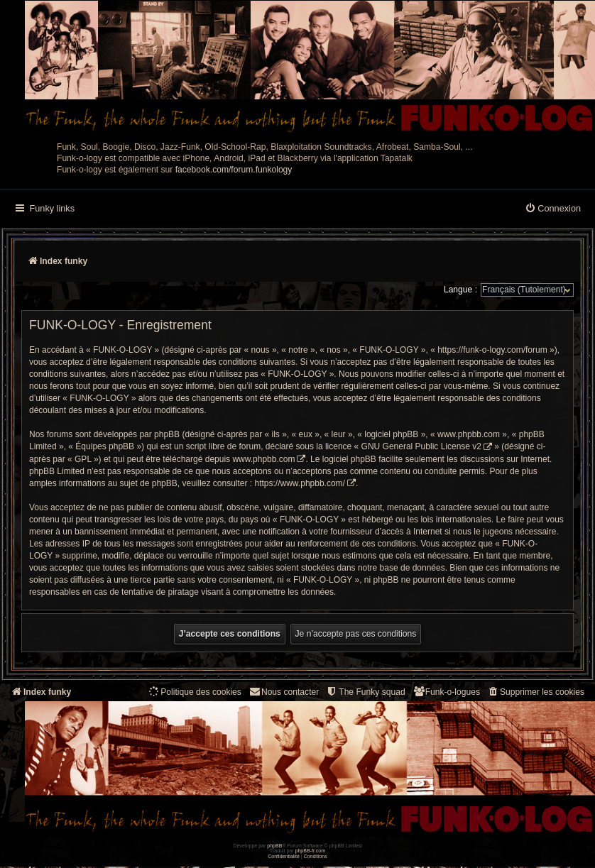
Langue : (460, 290)
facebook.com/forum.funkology (234, 170)
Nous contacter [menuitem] (284, 692)
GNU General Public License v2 (421, 446)
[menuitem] (553, 209)
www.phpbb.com (263, 459)
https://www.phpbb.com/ (300, 483)
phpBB (274, 846)
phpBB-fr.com (311, 851)
